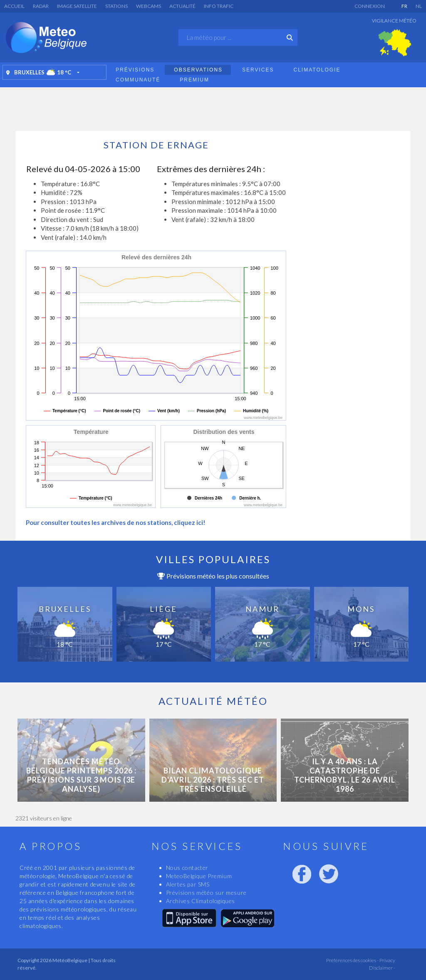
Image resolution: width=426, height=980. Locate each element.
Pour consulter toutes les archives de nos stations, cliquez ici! (116, 522)
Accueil (14, 6)
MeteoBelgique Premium (199, 876)
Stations (116, 6)
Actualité (182, 6)
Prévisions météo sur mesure (206, 893)
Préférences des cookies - (352, 960)
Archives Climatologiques (201, 901)
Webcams (149, 6)
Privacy (387, 960)
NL (419, 6)
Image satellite (77, 6)
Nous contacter (187, 868)
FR (404, 6)
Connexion (370, 6)
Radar (41, 6)
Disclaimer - (382, 968)
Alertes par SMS (188, 884)
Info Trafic (219, 6)
